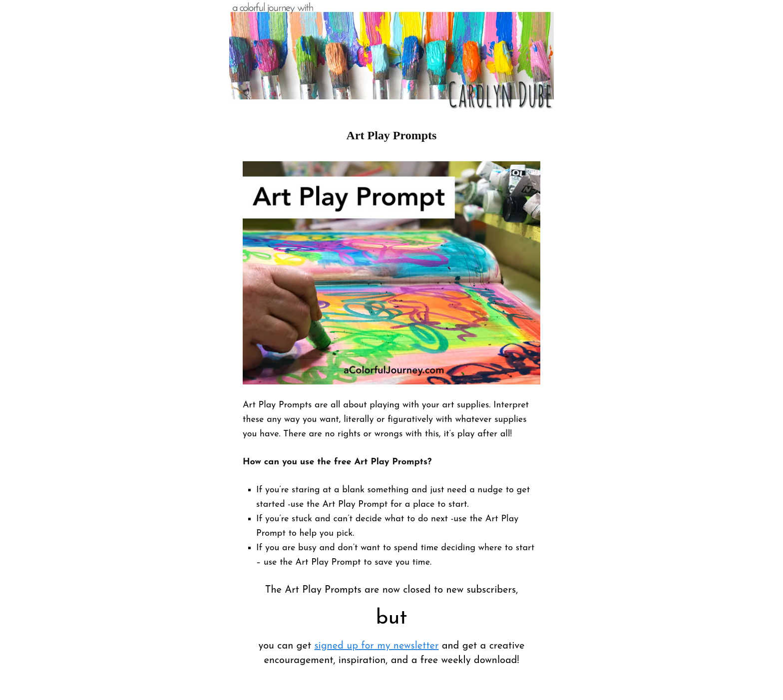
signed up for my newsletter (376, 646)
